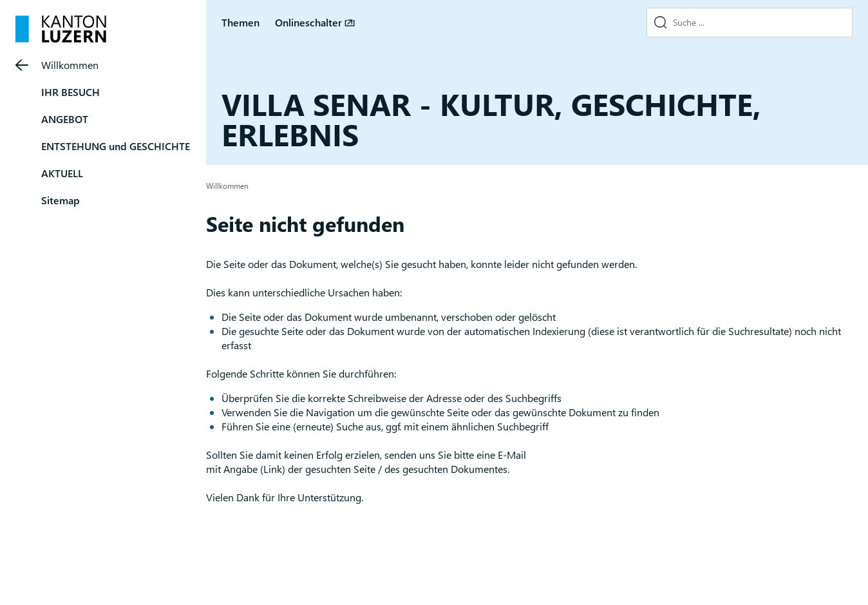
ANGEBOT (65, 119)
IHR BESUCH (71, 92)
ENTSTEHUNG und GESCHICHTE (116, 146)
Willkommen (70, 65)
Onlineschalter (308, 22)
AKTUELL (62, 173)
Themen (241, 22)
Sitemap (61, 200)
